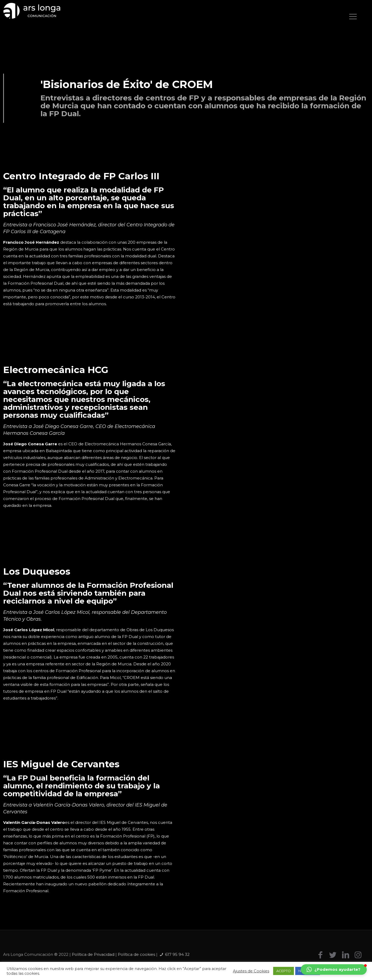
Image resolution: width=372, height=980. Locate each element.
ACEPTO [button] (284, 971)
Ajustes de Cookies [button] (251, 971)
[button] (334, 969)
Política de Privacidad (93, 954)
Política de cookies (136, 954)
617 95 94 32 (177, 954)
